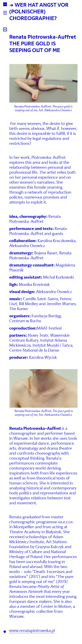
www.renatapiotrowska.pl (32, 631)
